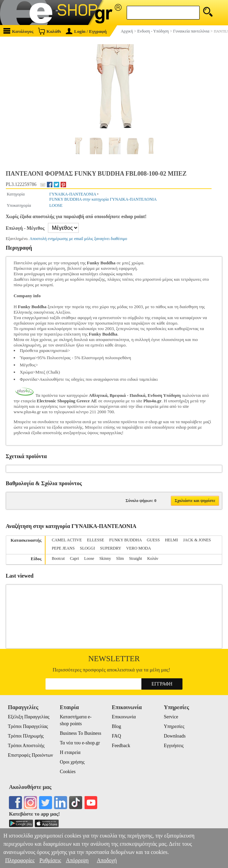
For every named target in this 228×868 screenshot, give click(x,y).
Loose (89, 558)
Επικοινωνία (124, 717)
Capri (74, 558)
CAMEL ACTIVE (67, 540)
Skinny (105, 558)
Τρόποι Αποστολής (26, 746)
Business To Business (81, 733)
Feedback (121, 746)
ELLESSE (96, 540)
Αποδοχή (107, 860)
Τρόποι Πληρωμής (26, 736)
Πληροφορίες (20, 860)
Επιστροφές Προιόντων (30, 755)
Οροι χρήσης (72, 762)
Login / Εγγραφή (86, 31)
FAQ (117, 736)
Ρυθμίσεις (50, 860)
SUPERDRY (111, 548)
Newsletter (114, 659)
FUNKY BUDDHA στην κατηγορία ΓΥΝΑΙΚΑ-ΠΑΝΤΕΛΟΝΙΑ (103, 199)
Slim (120, 558)
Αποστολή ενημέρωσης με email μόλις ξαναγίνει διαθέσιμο (78, 239)
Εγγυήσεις (174, 746)
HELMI (172, 540)
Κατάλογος (18, 31)
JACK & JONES (197, 540)
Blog (117, 726)
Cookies (68, 772)
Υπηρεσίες (174, 726)
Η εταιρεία (70, 752)
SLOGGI (87, 548)
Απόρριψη (77, 860)
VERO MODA (139, 548)
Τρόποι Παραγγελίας (28, 726)
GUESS (153, 540)
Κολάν (153, 558)
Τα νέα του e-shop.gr (80, 743)
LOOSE (56, 205)
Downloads (175, 736)
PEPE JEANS (63, 548)
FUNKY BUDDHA (125, 540)
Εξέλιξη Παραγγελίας (29, 717)
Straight (136, 558)
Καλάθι (49, 31)
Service (171, 717)
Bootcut (58, 558)
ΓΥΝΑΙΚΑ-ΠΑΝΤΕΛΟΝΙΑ (73, 194)
